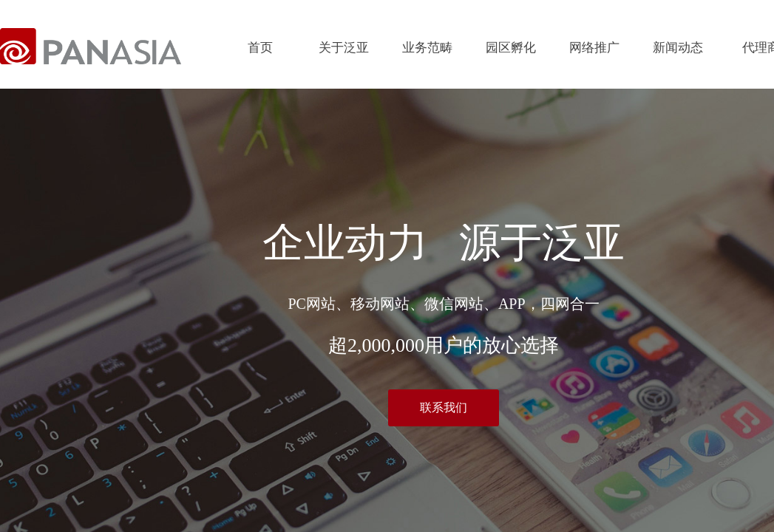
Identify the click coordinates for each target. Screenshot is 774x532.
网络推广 (594, 48)
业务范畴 (427, 48)
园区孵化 (511, 48)
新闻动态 (678, 48)
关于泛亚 (344, 48)
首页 (260, 48)
